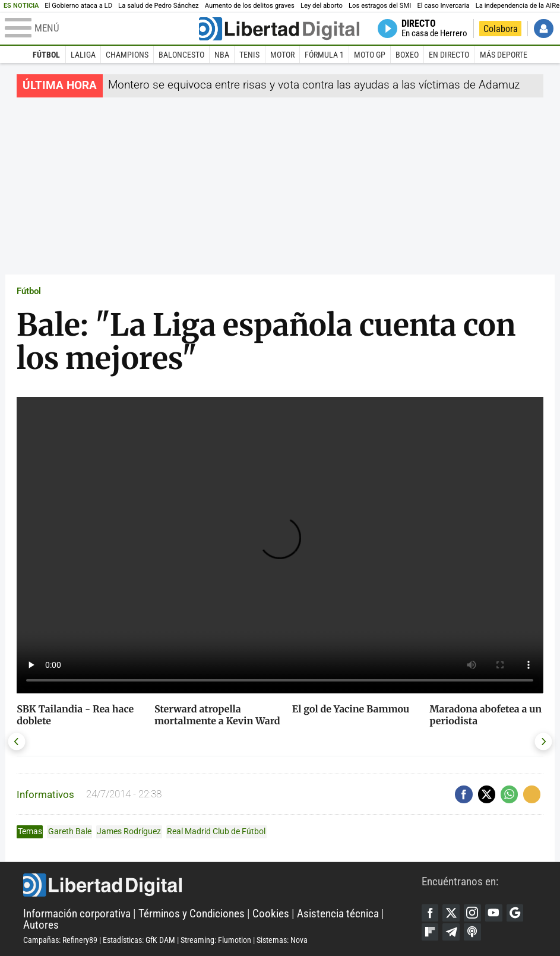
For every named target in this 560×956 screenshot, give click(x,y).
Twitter (452, 913)
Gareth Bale (70, 831)
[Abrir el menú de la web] (101, 29)
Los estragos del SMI (380, 6)
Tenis (249, 55)
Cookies (271, 914)
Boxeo (407, 55)
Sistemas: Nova (282, 940)
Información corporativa (77, 914)
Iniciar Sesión (544, 29)
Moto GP (370, 55)
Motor (282, 55)
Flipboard (430, 932)
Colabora (501, 29)
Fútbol (46, 55)
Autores (41, 925)
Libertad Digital (222, 885)
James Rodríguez (129, 831)
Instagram (473, 913)
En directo (449, 55)
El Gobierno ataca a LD (78, 6)
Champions (127, 55)
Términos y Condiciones (192, 914)
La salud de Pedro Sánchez (159, 6)
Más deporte (504, 55)
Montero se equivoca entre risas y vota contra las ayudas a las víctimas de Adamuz (314, 85)
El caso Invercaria (443, 6)
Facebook (430, 913)
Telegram (452, 932)
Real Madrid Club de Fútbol (216, 831)
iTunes (473, 932)
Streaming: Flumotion (216, 940)
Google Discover (515, 913)
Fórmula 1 (324, 55)
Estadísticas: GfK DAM (139, 940)
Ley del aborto (322, 6)
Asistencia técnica (338, 914)
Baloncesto (181, 55)
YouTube (494, 913)
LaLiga (83, 55)
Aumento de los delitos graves (250, 6)
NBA (222, 55)
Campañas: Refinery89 (60, 940)
